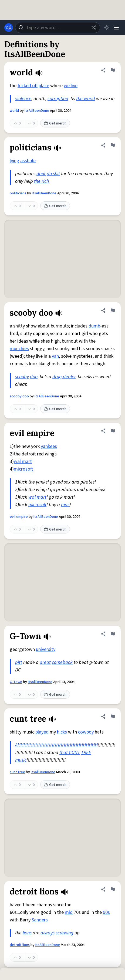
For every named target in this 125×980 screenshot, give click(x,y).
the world (86, 99)
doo (34, 377)
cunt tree (17, 772)
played (42, 732)
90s (106, 912)
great (45, 662)
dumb (94, 326)
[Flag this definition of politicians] (113, 145)
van (55, 356)
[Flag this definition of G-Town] (113, 634)
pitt (19, 662)
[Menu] (116, 28)
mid (69, 912)
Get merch (55, 123)
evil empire (19, 517)
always (48, 933)
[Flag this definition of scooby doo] (113, 310)
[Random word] (94, 28)
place (44, 86)
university (46, 649)
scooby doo (19, 396)
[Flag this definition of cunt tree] (113, 717)
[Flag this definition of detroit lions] (113, 889)
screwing (65, 933)
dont (41, 174)
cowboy (86, 732)
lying (14, 161)
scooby (22, 377)
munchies (19, 349)
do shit (53, 174)
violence (23, 99)
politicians (18, 193)
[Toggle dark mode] (107, 28)
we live (71, 86)
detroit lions (20, 945)
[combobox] (58, 28)
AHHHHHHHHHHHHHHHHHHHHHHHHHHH (56, 745)
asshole (28, 161)
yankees (49, 446)
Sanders (40, 920)
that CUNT (70, 753)
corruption (58, 99)
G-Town (16, 682)
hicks (62, 732)
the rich (41, 181)
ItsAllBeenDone (37, 111)
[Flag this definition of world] (113, 70)
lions (27, 933)
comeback (62, 662)
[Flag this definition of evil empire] (113, 431)
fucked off (28, 86)
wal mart (23, 462)
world (14, 111)
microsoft (23, 469)
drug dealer (64, 377)
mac (65, 505)
